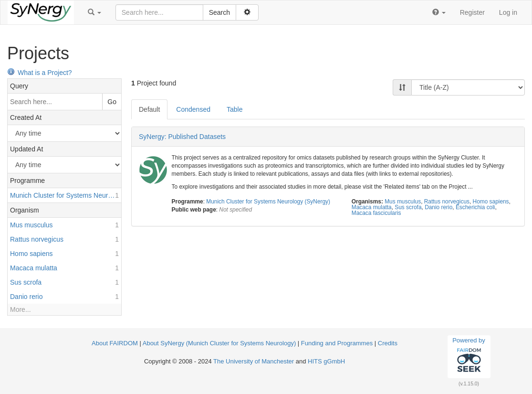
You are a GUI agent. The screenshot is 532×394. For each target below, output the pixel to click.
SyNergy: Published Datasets (182, 137)
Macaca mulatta (372, 207)
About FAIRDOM (115, 343)
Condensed (193, 109)
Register (472, 12)
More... (21, 309)
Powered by (469, 356)
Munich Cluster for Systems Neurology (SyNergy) (268, 202)
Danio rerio (438, 207)
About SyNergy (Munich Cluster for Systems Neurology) (219, 343)
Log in (508, 12)
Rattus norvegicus (447, 202)
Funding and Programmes (337, 343)
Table (235, 109)
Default (149, 109)
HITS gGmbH (326, 361)
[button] (94, 12)
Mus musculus (403, 202)
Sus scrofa (408, 207)
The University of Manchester (254, 361)
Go (112, 102)
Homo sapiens (491, 202)
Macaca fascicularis (376, 213)
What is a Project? (40, 73)
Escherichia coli (475, 207)
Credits (388, 343)
